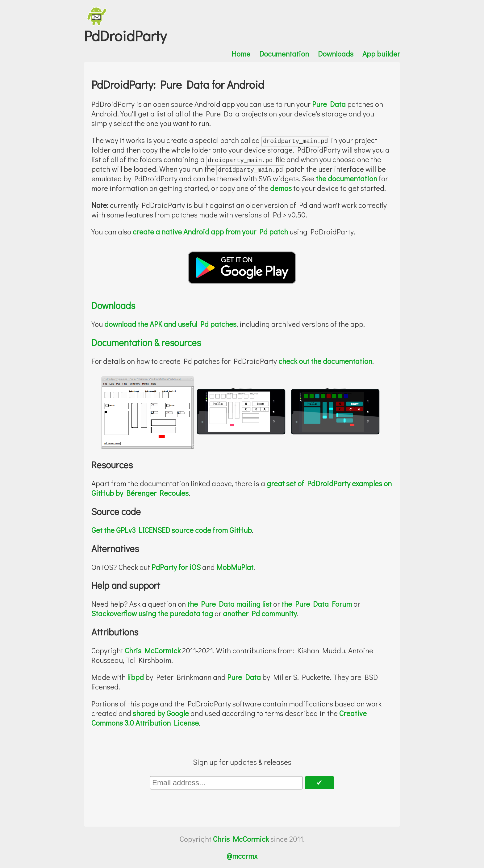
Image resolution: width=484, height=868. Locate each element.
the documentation (346, 178)
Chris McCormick (153, 650)
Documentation (284, 54)
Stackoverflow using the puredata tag (152, 613)
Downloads (336, 54)
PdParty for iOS (176, 567)
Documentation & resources (146, 342)
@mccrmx (242, 856)
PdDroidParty (125, 35)
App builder (381, 54)
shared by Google (161, 713)
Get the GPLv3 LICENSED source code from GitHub (172, 530)
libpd (136, 677)
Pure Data (329, 104)
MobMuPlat (235, 567)
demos (281, 188)
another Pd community (260, 613)
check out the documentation (325, 361)
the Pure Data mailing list (229, 604)
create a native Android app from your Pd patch (210, 232)
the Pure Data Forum (317, 604)
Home (241, 54)
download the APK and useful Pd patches (170, 324)
